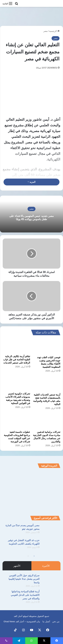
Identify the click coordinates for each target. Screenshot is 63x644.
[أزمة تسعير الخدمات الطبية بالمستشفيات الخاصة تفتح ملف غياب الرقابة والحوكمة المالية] (47, 384)
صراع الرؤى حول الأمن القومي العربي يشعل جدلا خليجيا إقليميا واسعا (24, 579)
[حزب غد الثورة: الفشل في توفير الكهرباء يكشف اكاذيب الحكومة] (51, 545)
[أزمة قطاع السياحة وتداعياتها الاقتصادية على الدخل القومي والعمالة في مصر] (51, 596)
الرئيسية (54, 31)
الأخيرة (46, 566)
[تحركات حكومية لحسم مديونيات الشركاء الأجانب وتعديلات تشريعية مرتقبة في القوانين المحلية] (16, 383)
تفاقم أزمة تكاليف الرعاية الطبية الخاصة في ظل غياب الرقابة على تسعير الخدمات (17, 359)
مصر (45, 31)
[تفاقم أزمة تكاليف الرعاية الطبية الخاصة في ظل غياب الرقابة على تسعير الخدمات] (16, 346)
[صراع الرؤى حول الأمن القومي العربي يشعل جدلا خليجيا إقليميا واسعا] (51, 580)
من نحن (56, 621)
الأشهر (17, 566)
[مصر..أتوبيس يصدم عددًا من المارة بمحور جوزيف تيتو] (51, 530)
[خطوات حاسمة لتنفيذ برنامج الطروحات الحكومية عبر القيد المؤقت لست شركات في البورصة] (16, 421)
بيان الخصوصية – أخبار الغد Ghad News (22, 621)
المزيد (32, 182)
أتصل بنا (46, 621)
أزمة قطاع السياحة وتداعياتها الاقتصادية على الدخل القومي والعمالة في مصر (25, 595)
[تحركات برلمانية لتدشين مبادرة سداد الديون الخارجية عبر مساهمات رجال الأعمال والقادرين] (47, 421)
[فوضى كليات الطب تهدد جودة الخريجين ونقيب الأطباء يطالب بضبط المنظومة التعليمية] (47, 346)
